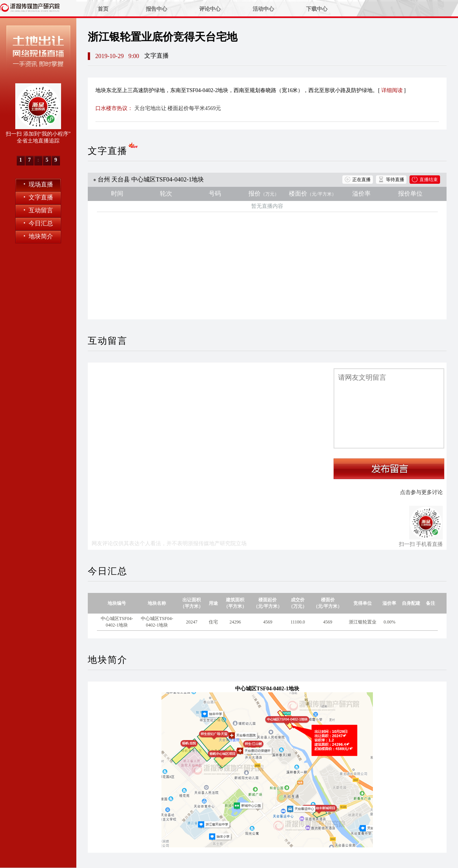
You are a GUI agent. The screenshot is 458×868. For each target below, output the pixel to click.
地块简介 (38, 236)
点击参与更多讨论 (421, 492)
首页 (103, 9)
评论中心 (210, 9)
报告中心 (156, 9)
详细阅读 (392, 90)
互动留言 (38, 210)
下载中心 (317, 9)
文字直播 (38, 197)
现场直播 (38, 184)
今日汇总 (38, 223)
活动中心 (263, 9)
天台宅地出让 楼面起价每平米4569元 (178, 108)
